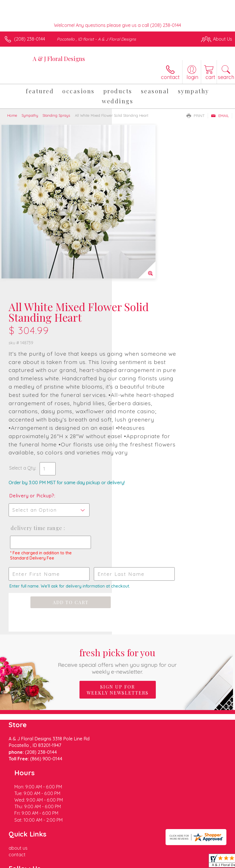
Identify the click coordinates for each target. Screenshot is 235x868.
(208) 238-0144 (30, 39)
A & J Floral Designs (59, 59)
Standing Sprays (56, 115)
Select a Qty (134, 360)
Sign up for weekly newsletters (118, 609)
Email (220, 116)
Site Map (132, 858)
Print (196, 116)
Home (12, 115)
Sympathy (30, 115)
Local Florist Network (96, 858)
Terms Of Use (22, 858)
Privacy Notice (55, 858)
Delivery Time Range (139, 432)
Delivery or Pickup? (144, 394)
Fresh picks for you (117, 580)
